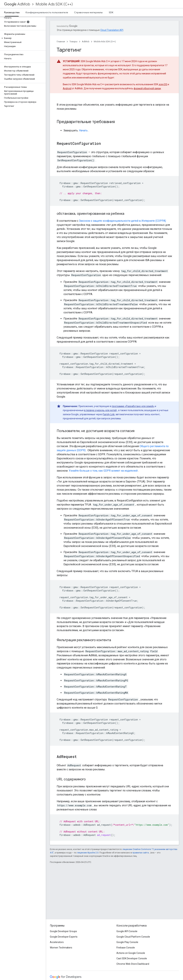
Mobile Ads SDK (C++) (54, 4)
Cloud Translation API (112, 30)
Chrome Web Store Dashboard (133, 964)
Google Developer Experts (64, 937)
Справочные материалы (88, 12)
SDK (111, 12)
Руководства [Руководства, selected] (12, 12)
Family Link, (109, 414)
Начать (83, 130)
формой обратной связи (147, 88)
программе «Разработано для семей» (133, 406)
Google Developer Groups (63, 931)
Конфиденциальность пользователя (47, 12)
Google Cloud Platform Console (133, 937)
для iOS (163, 84)
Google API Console (127, 931)
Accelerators (57, 942)
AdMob (17, 4)
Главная (61, 42)
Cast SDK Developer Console (132, 958)
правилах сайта (141, 853)
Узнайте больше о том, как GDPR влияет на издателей (103, 471)
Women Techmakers (61, 948)
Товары (73, 42)
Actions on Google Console (131, 953)
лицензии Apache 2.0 (88, 853)
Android (67, 88)
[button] (22, 38)
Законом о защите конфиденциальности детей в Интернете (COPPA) (122, 221)
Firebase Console (126, 948)
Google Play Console (127, 942)
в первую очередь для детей (100, 410)
